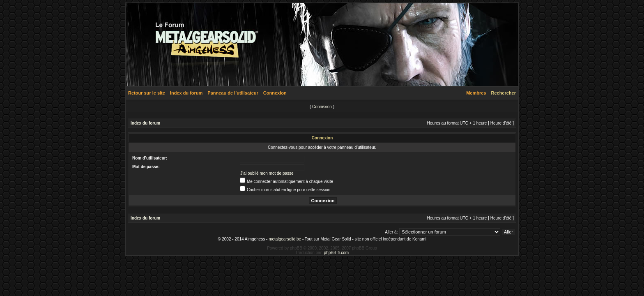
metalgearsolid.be (285, 239)
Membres (476, 93)
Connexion (275, 93)
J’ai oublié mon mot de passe (267, 173)
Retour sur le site (147, 93)
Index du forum (186, 93)
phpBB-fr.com (337, 253)
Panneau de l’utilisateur (233, 93)
